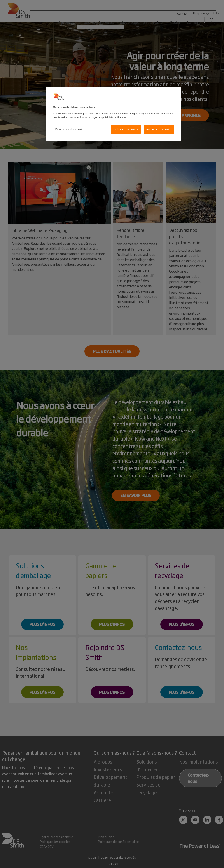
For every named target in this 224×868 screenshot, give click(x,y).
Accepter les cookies (159, 129)
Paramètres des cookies (70, 129)
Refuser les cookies (126, 129)
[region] (114, 114)
